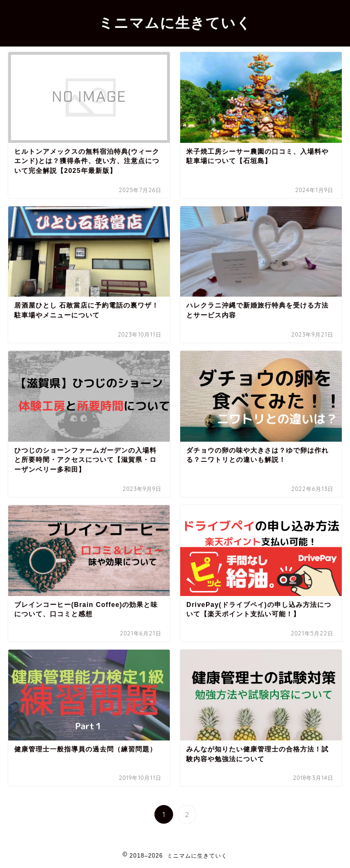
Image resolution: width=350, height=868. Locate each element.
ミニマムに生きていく (175, 22)
